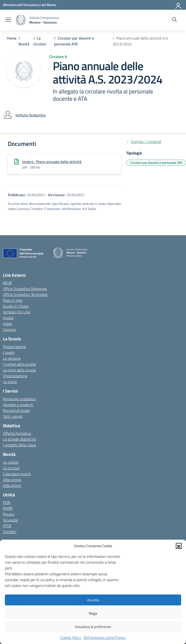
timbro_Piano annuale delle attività (52, 162)
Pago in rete (13, 300)
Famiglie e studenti (18, 405)
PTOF (7, 526)
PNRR (8, 508)
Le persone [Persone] (12, 358)
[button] (179, 546)
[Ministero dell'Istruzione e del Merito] (30, 5)
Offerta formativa (17, 433)
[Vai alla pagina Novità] (24, 44)
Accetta (93, 600)
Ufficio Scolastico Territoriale (25, 294)
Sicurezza (10, 520)
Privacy (9, 514)
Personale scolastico (19, 399)
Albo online (12, 480)
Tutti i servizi (13, 416)
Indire (7, 324)
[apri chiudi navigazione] (8, 20)
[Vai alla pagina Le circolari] (40, 41)
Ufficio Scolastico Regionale (25, 289)
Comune (10, 329)
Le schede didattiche (19, 439)
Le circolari (11, 468)
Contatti (10, 532)
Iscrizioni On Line (16, 312)
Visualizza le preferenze (93, 627)
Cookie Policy (71, 637)
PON (7, 502)
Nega (93, 613)
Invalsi (8, 318)
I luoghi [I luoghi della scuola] (9, 352)
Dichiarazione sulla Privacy (105, 637)
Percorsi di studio (16, 410)
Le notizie (11, 462)
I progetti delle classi (19, 445)
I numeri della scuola (19, 364)
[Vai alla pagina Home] (12, 38)
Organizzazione (15, 376)
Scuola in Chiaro (16, 306)
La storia (10, 382)
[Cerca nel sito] (174, 20)
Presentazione (14, 347)
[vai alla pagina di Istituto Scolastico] (31, 115)
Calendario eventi (17, 474)
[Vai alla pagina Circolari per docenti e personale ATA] (74, 41)
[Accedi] (178, 5)
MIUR (7, 283)
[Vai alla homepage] (21, 20)
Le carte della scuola (19, 370)
